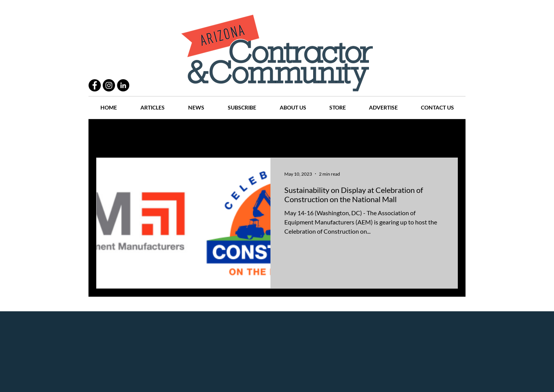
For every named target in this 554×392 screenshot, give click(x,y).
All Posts (107, 135)
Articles (281, 135)
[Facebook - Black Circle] (95, 85)
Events (415, 135)
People (179, 135)
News (312, 135)
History (247, 135)
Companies (378, 135)
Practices (144, 135)
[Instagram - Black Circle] (109, 85)
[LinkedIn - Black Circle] (123, 85)
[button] (448, 135)
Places (342, 135)
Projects (212, 135)
